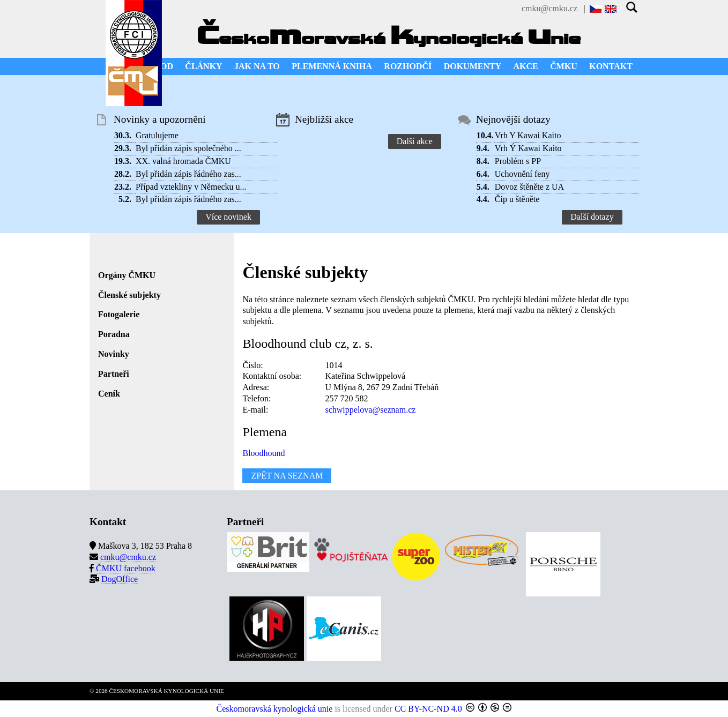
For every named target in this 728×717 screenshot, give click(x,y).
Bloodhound (263, 453)
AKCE (526, 66)
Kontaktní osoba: (272, 376)
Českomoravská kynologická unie (275, 709)
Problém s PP (518, 161)
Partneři (114, 374)
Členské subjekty (129, 295)
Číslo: (252, 365)
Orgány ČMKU (127, 275)
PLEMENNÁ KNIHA (332, 66)
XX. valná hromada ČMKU (183, 161)
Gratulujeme (157, 135)
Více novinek (228, 217)
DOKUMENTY (473, 66)
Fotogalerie (119, 314)
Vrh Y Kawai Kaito (528, 135)
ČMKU (564, 66)
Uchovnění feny (522, 174)
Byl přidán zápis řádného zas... (188, 174)
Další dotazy (592, 217)
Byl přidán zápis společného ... (188, 148)
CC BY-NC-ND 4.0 (428, 709)
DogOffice (120, 579)
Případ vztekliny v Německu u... (191, 187)
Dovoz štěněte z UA (529, 187)
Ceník (109, 394)
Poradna (114, 334)
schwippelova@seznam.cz (370, 410)
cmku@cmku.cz (549, 8)
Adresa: (256, 387)
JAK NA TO (257, 66)
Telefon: (257, 398)
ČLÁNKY (203, 66)
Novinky (114, 354)
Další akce (415, 141)
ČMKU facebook (126, 568)
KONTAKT (611, 66)
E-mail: (255, 410)
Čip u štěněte (517, 199)
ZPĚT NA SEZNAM (287, 476)
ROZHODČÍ (408, 66)
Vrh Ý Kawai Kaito (528, 148)
